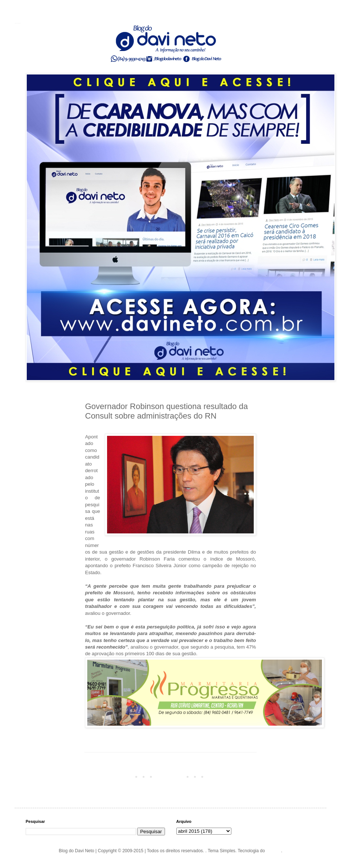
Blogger (274, 851)
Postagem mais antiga (232, 776)
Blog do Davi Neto (18, 23)
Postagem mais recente (110, 776)
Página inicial (172, 776)
